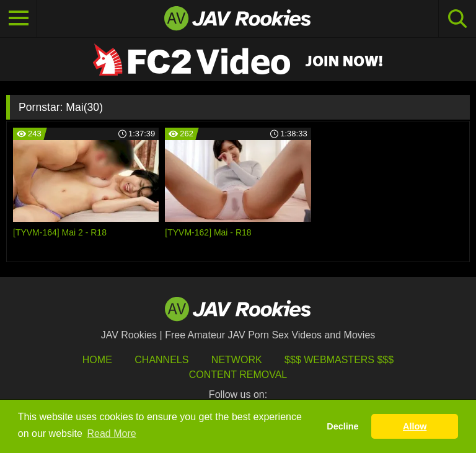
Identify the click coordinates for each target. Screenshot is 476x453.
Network (237, 360)
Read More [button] (112, 433)
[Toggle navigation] (19, 19)
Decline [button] (342, 426)
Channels (161, 360)
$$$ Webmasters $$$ (339, 360)
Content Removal (238, 375)
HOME (97, 360)
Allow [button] (415, 426)
